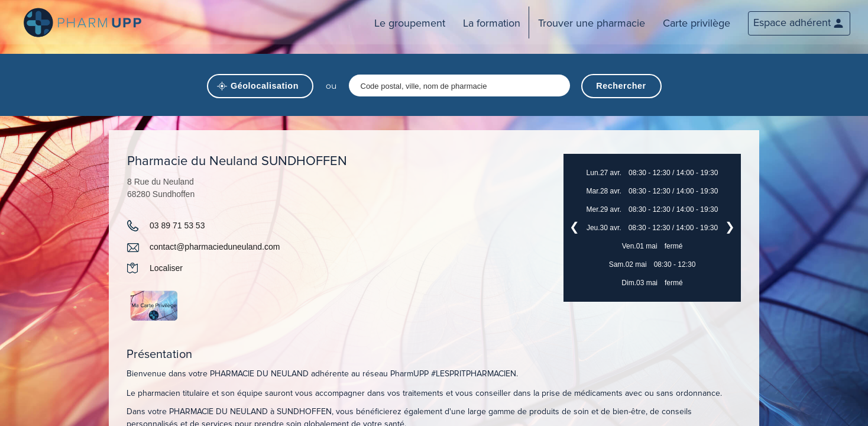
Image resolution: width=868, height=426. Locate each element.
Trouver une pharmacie (592, 23)
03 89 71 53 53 (177, 225)
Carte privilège (697, 23)
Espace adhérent (792, 22)
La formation (492, 23)
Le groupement (410, 23)
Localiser (166, 268)
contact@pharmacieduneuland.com (215, 247)
